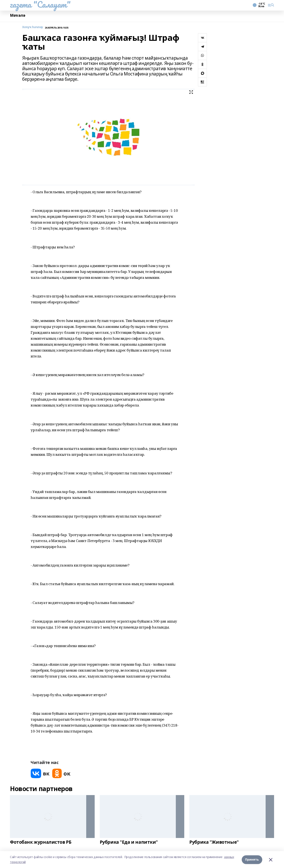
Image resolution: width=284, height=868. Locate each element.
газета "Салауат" (40, 4)
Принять (252, 859)
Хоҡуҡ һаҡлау (33, 27)
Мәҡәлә (18, 15)
